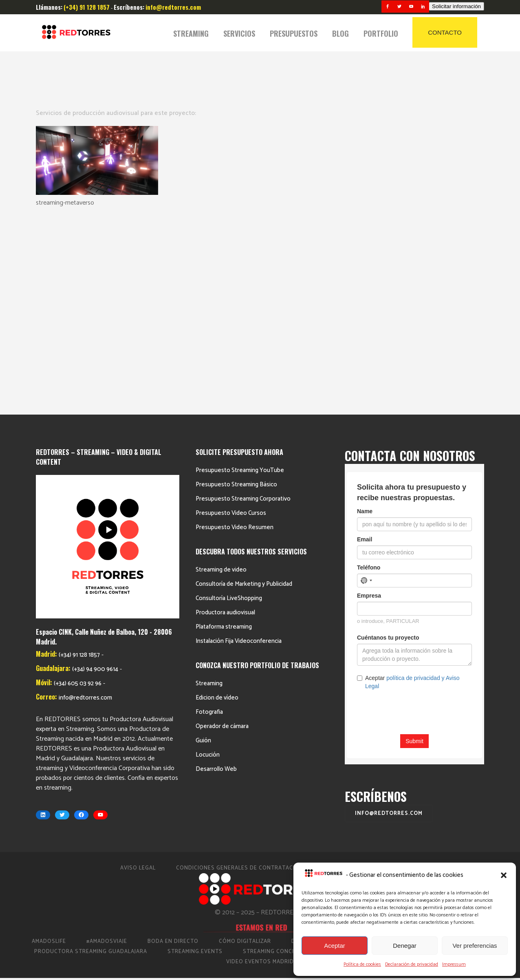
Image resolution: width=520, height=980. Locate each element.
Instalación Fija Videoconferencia (239, 445)
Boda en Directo (173, 746)
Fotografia (209, 516)
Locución (208, 559)
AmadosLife (49, 746)
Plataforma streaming (224, 431)
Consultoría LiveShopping (229, 403)
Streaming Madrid (360, 756)
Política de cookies (362, 964)
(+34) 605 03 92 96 (78, 488)
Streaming (209, 488)
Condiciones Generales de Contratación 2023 (247, 672)
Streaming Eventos (438, 756)
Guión (203, 545)
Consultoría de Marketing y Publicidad (244, 388)
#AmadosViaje (107, 746)
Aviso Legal (138, 672)
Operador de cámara (222, 531)
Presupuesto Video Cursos (231, 317)
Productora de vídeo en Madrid (420, 746)
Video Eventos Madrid (260, 766)
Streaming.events (195, 756)
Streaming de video (221, 374)
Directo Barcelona (321, 746)
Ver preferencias (475, 946)
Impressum (454, 964)
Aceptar (335, 946)
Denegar (405, 946)
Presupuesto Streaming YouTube (240, 275)
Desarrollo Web (216, 573)
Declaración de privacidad (412, 964)
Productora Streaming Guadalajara (91, 756)
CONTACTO (445, 32)
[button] (504, 875)
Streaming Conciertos (278, 756)
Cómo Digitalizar (245, 746)
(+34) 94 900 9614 (95, 473)
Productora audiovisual (225, 417)
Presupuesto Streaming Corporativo (243, 303)
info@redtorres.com (85, 502)
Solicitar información (456, 6)
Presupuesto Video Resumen (235, 332)
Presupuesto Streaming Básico (236, 289)
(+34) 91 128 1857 (79, 459)
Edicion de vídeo (217, 502)
